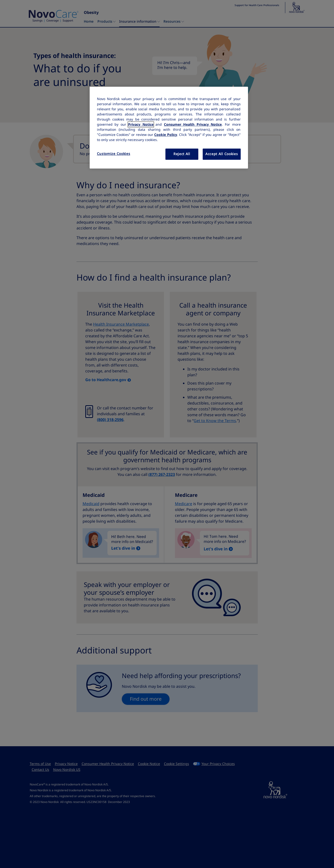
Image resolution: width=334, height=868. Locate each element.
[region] (169, 128)
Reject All (182, 154)
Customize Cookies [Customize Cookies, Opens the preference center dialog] (114, 154)
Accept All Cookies (222, 154)
